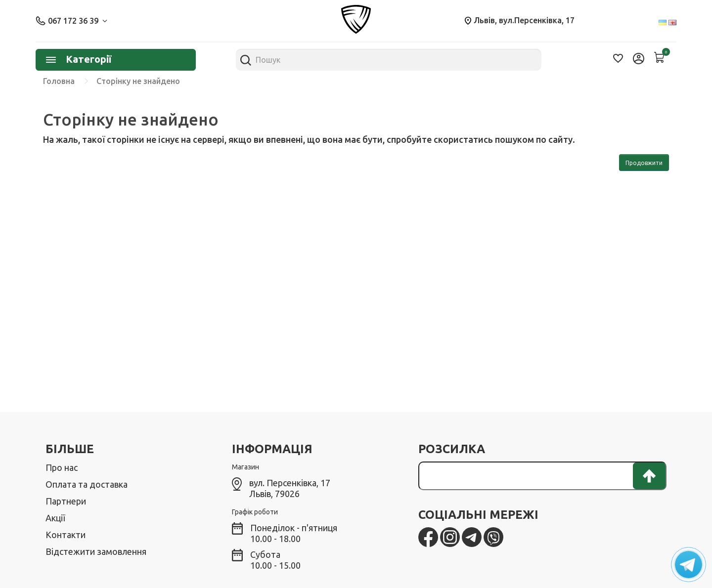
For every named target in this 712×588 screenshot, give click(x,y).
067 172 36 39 (71, 21)
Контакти (66, 535)
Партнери (66, 501)
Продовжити (644, 163)
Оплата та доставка (87, 484)
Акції (55, 518)
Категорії (79, 59)
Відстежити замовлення (96, 551)
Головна (59, 81)
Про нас (62, 467)
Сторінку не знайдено (138, 81)
